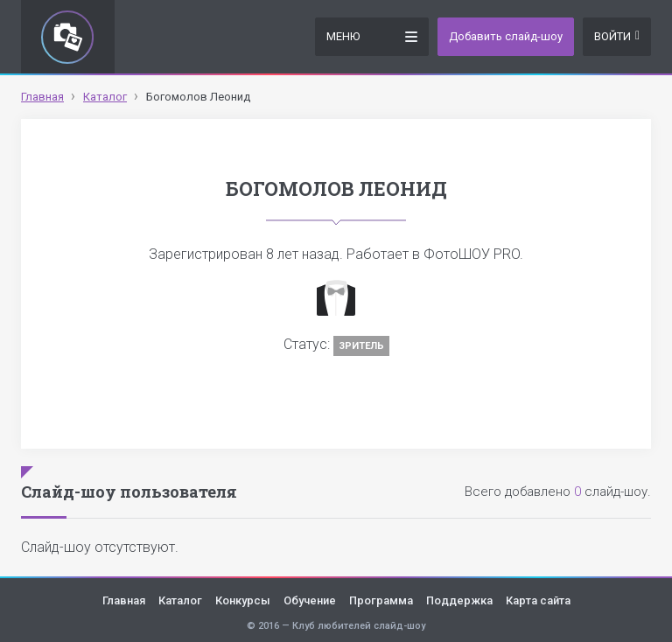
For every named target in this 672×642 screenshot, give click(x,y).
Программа (381, 600)
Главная (124, 600)
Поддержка (459, 600)
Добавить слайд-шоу (506, 36)
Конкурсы (243, 600)
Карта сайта (538, 600)
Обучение (310, 600)
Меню (372, 35)
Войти (617, 36)
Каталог (180, 600)
